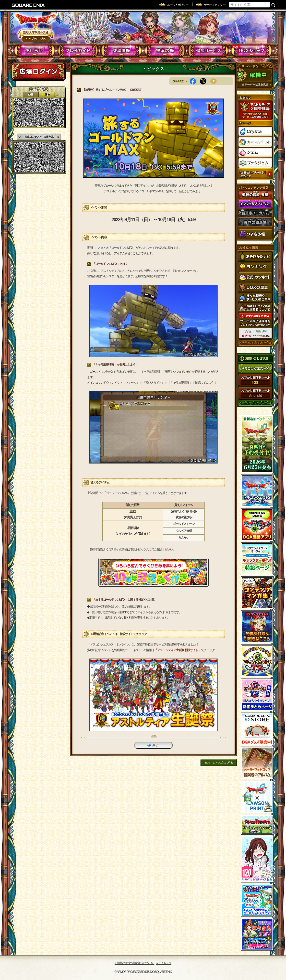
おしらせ (35, 51)
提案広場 (165, 51)
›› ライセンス (164, 963)
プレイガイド (78, 51)
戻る (153, 745)
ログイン (38, 71)
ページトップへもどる (219, 763)
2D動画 (31, 95)
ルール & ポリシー (178, 5)
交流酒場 (121, 51)
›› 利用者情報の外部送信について (135, 963)
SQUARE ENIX (28, 5)
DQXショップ (252, 51)
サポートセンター (214, 5)
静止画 (47, 95)
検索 (273, 5)
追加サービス (208, 51)
